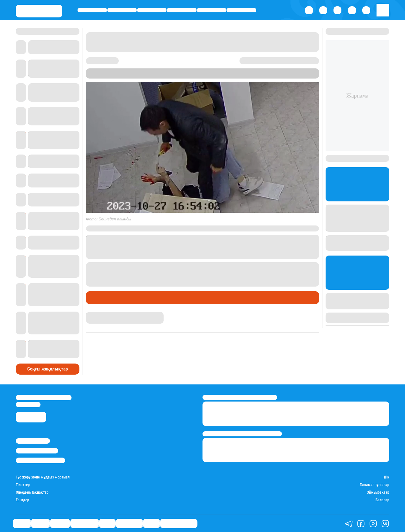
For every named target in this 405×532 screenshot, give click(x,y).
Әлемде (152, 10)
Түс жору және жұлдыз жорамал (43, 477)
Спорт (212, 10)
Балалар (382, 500)
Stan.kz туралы (33, 441)
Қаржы (122, 10)
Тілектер (23, 485)
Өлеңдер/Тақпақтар (32, 493)
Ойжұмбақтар (378, 493)
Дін (386, 477)
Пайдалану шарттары (40, 460)
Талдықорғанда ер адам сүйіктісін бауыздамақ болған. (175, 265)
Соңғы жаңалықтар (47, 369)
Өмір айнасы (182, 10)
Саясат (92, 10)
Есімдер (22, 500)
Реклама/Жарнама (37, 451)
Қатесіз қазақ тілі (179, 524)
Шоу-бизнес (242, 10)
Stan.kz (94, 76)
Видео (151, 524)
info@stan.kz (28, 405)
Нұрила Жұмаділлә (103, 314)
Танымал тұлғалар (374, 485)
